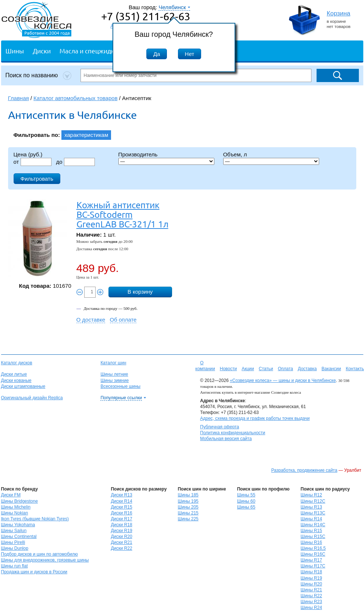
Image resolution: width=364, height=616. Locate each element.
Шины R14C (313, 525)
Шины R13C (313, 513)
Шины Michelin (16, 507)
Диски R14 (121, 501)
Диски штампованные (23, 386)
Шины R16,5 (313, 548)
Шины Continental (19, 537)
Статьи (266, 369)
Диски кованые (16, 380)
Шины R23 (311, 602)
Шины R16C (313, 554)
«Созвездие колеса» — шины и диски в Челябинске (283, 380)
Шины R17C (313, 566)
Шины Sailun (14, 531)
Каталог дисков (17, 363)
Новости (228, 369)
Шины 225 (188, 519)
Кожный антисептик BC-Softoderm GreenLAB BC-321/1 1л (122, 214)
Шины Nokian (15, 513)
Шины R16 (311, 542)
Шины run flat (15, 566)
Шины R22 (311, 596)
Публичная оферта (220, 427)
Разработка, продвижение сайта (304, 470)
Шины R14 (311, 519)
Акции (248, 369)
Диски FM (11, 495)
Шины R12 (311, 495)
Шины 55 (246, 495)
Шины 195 (188, 501)
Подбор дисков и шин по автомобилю (40, 554)
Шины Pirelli (13, 542)
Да (157, 54)
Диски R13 (121, 495)
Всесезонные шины (120, 386)
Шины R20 (311, 584)
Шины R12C (313, 501)
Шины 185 (188, 495)
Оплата (286, 369)
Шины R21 (311, 590)
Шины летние (114, 374)
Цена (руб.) (28, 154)
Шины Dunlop (15, 548)
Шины (15, 51)
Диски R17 (121, 519)
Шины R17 (311, 560)
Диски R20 (121, 537)
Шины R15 (311, 531)
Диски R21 (121, 542)
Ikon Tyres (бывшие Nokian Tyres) (35, 519)
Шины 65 (246, 507)
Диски (42, 51)
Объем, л (235, 154)
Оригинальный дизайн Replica (32, 398)
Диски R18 (121, 525)
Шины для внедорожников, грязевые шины (45, 560)
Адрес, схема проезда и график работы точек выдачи (255, 418)
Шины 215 (188, 513)
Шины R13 (311, 507)
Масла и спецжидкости (94, 51)
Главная (19, 98)
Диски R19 (121, 531)
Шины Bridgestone (19, 501)
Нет (190, 54)
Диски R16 (121, 513)
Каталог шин (113, 363)
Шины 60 (246, 501)
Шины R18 (311, 572)
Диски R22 (121, 548)
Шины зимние (115, 380)
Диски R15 (121, 507)
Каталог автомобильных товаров (76, 98)
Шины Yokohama (18, 525)
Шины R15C (313, 537)
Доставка (307, 369)
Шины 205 (188, 507)
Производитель (138, 154)
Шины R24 (311, 608)
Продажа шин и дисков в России (34, 572)
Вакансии (331, 369)
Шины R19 (311, 578)
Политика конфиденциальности (233, 433)
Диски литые (14, 374)
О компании (205, 366)
